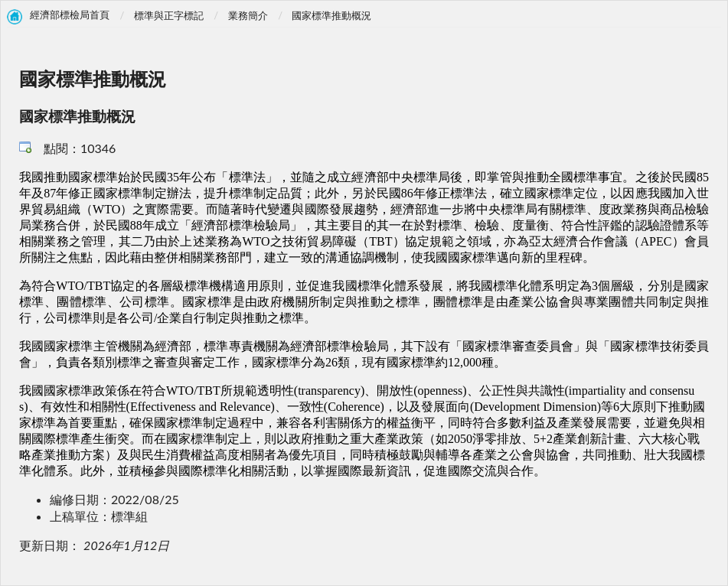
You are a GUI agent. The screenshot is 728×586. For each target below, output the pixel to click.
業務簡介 (248, 15)
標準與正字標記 (169, 15)
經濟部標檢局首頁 (70, 15)
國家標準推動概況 (331, 15)
